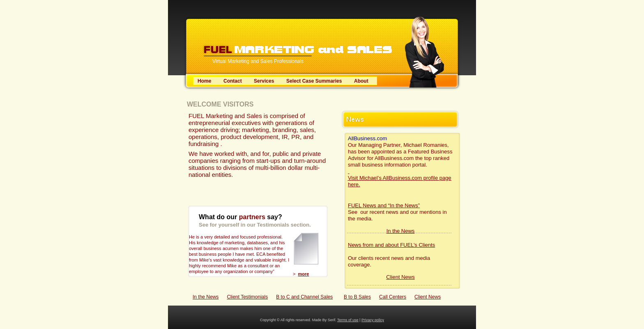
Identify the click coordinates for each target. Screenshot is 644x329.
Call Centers (393, 297)
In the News (206, 297)
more (304, 274)
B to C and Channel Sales (304, 297)
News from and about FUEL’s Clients (391, 245)
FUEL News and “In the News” (384, 205)
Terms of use (348, 320)
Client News (428, 297)
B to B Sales (357, 297)
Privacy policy (373, 320)
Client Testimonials (247, 297)
